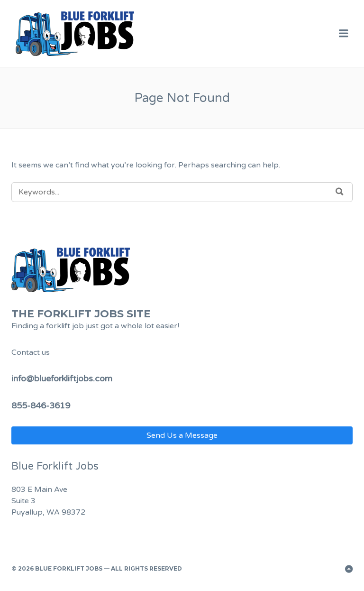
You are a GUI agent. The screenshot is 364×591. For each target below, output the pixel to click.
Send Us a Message (182, 435)
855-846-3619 (41, 406)
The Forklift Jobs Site (81, 314)
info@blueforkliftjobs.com (62, 379)
